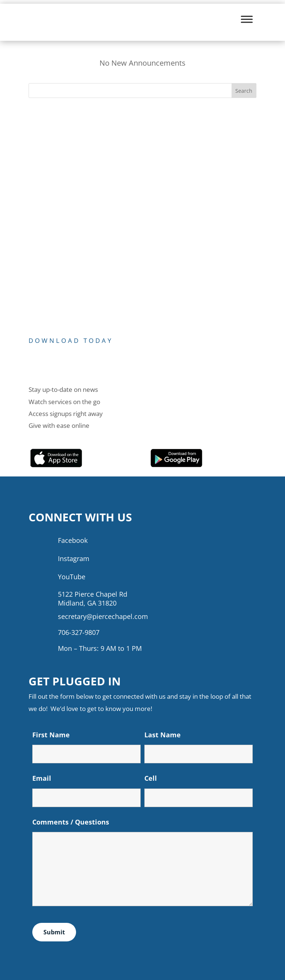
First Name (51, 735)
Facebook (73, 540)
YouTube (72, 577)
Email (42, 778)
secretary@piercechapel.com (103, 616)
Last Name (163, 735)
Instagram (74, 558)
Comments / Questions (71, 822)
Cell (151, 778)
